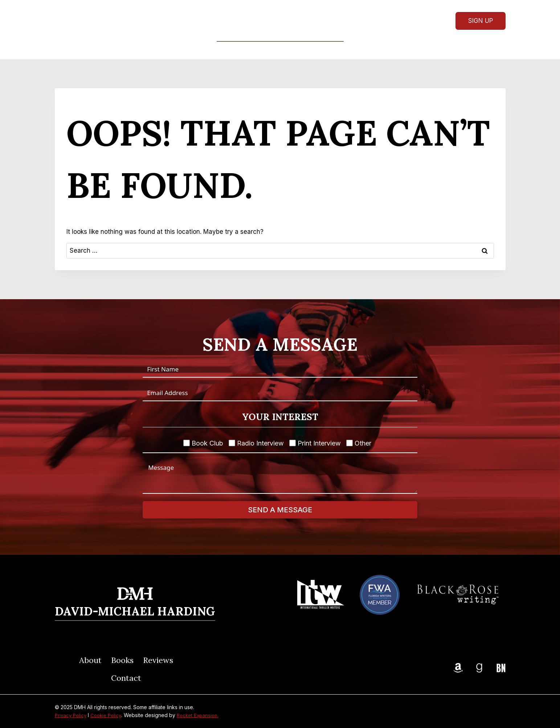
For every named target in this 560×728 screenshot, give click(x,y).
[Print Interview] (293, 443)
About (220, 50)
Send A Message (280, 510)
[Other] (350, 443)
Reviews (297, 50)
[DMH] (280, 21)
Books (122, 660)
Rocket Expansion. (203, 715)
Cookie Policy (109, 715)
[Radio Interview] (232, 443)
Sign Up (481, 21)
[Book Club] (187, 443)
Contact (337, 50)
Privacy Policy (72, 715)
